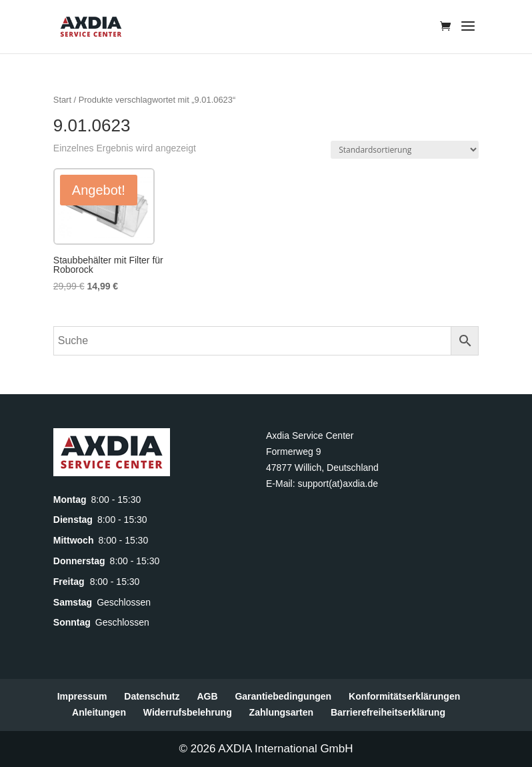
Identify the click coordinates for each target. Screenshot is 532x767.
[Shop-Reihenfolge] (405, 150)
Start (62, 100)
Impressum (82, 696)
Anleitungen (99, 712)
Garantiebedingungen (283, 696)
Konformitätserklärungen (404, 696)
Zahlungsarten (281, 712)
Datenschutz (152, 696)
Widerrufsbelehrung (188, 712)
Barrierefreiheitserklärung (388, 712)
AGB (207, 696)
